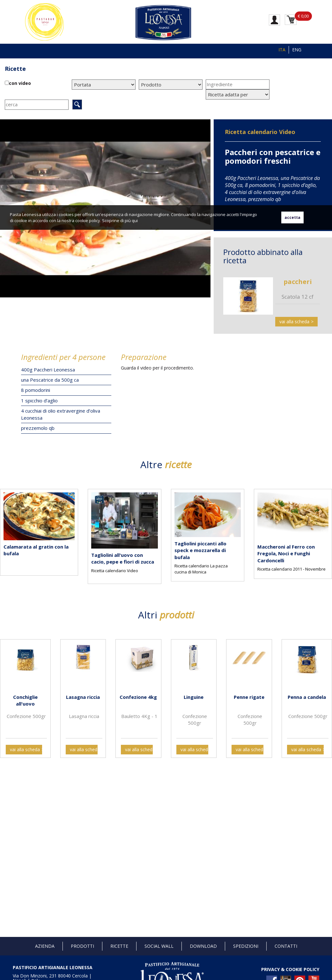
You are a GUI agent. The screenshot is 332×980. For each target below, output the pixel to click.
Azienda (45, 946)
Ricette (15, 69)
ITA (282, 50)
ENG (297, 50)
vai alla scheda (294, 322)
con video (20, 83)
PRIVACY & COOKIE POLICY (290, 969)
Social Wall (159, 946)
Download (203, 946)
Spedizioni (246, 946)
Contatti (286, 946)
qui (135, 221)
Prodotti (82, 946)
